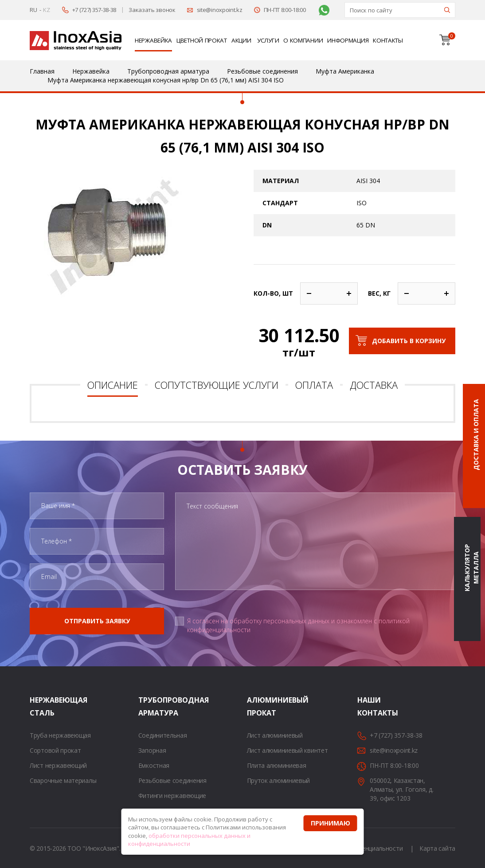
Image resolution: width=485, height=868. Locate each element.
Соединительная (163, 735)
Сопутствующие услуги (217, 385)
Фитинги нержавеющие (172, 796)
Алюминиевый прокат (258, 706)
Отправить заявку (97, 621)
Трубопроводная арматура (149, 706)
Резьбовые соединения (172, 780)
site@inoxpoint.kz (220, 10)
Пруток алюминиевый (279, 780)
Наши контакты (368, 706)
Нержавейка (153, 40)
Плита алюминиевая (277, 765)
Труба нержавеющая (60, 735)
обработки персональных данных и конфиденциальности (189, 840)
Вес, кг (379, 293)
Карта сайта (437, 848)
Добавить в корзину (409, 341)
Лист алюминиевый (275, 735)
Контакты (388, 40)
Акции (241, 40)
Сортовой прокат (55, 750)
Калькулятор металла (471, 568)
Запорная (152, 750)
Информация (348, 40)
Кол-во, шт (273, 293)
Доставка (374, 385)
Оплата (314, 385)
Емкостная (154, 765)
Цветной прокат (202, 40)
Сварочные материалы (63, 780)
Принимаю (331, 823)
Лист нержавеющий (58, 765)
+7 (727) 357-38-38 (94, 10)
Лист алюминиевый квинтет (287, 750)
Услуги (268, 40)
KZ (46, 10)
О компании (303, 40)
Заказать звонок (152, 10)
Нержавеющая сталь (41, 706)
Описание (113, 385)
